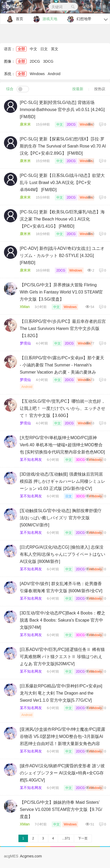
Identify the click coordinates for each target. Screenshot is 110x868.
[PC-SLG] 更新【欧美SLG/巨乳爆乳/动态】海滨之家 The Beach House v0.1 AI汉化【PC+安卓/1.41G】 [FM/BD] (62, 219)
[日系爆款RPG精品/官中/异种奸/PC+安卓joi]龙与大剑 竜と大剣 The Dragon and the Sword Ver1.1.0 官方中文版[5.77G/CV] (61, 693)
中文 (34, 49)
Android (54, 74)
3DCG (48, 61)
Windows (37, 74)
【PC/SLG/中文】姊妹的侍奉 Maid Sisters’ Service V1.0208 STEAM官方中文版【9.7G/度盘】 (61, 809)
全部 (21, 49)
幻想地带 (78, 19)
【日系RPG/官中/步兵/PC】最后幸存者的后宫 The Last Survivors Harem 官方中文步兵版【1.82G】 (63, 329)
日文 (44, 49)
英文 (55, 49)
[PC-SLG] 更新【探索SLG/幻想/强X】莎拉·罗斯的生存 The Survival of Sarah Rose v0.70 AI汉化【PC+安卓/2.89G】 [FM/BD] (63, 146)
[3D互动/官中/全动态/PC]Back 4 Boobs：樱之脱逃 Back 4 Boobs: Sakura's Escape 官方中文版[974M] (63, 620)
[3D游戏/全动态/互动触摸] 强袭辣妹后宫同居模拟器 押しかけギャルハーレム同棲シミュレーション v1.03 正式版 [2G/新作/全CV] (63, 481)
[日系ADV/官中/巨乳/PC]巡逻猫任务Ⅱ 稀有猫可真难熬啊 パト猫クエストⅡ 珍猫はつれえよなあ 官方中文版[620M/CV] (62, 657)
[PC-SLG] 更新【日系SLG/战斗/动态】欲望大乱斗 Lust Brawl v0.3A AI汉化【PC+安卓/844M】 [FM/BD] (62, 183)
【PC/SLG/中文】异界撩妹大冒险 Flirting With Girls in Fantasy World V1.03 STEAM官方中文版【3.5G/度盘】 (61, 292)
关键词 (63, 7)
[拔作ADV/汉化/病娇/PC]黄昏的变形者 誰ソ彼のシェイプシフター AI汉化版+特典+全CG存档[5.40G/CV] (62, 773)
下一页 (83, 838)
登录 (90, 7)
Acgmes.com (31, 856)
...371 (66, 838)
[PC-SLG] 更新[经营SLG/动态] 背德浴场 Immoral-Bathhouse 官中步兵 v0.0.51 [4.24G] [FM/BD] (62, 110)
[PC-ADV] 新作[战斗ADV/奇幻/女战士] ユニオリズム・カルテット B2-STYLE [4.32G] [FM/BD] (62, 256)
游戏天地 (44, 19)
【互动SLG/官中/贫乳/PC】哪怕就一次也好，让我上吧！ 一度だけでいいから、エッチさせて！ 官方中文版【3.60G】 (63, 408)
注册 (102, 7)
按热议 (100, 89)
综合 (10, 89)
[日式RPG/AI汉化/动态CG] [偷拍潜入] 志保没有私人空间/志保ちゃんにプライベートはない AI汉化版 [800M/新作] (63, 554)
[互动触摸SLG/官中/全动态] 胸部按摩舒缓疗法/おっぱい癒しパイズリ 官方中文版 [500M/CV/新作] (61, 518)
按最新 (78, 89)
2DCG (35, 61)
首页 (14, 19)
